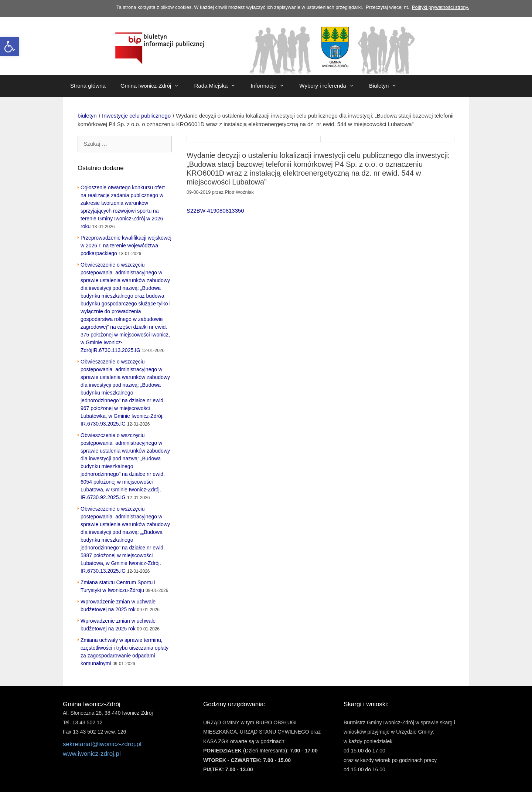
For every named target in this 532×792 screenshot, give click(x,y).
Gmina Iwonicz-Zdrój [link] (154, 86)
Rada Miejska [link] (219, 86)
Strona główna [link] (88, 86)
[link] (10, 47)
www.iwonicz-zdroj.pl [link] (92, 754)
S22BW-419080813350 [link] (215, 211)
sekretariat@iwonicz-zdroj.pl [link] (102, 744)
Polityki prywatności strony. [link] (441, 7)
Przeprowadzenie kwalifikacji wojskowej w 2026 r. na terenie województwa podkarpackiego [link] (126, 246)
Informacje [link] (271, 86)
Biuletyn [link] (387, 86)
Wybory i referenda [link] (330, 86)
